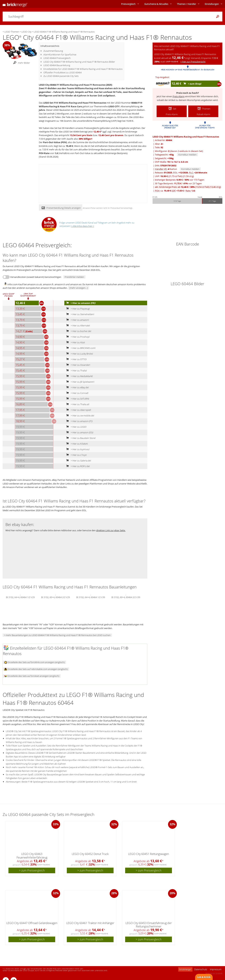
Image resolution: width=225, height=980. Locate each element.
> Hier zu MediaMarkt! (79, 376)
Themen (187, 4)
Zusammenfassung (53, 51)
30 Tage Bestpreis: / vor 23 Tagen (178, 183)
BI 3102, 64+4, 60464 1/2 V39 (91, 597)
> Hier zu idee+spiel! (78, 410)
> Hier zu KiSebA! (76, 444)
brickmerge (185, 969)
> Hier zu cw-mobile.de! (79, 416)
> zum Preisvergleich (32, 870)
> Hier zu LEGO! (76, 427)
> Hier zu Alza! (75, 342)
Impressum (216, 969)
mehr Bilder (21, 63)
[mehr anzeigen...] (79, 288)
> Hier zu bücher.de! (78, 331)
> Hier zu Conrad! (77, 393)
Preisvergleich (128, 4)
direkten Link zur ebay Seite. (111, 530)
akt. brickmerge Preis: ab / (188, 187)
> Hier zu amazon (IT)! (79, 421)
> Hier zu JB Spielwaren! (80, 382)
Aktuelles (156, 4)
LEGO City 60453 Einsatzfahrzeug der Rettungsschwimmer (149, 925)
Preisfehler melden (74, 277)
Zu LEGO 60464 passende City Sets (61, 76)
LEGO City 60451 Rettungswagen (149, 854)
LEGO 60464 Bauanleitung (57, 65)
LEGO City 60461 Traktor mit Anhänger (90, 923)
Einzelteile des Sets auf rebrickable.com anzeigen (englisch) (36, 669)
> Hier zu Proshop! (77, 337)
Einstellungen (212, 4)
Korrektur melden (187, 155)
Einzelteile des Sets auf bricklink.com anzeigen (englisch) (34, 662)
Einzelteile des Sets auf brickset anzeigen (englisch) (32, 676)
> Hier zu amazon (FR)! (80, 303)
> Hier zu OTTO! (76, 359)
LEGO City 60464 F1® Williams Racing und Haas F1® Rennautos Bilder (79, 62)
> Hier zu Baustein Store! (80, 438)
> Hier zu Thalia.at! (77, 404)
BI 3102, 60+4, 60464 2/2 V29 (55, 597)
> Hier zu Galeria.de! (78, 461)
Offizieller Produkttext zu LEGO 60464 (62, 72)
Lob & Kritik (204, 977)
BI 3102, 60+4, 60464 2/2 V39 (126, 597)
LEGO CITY (114, 106)
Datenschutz (201, 969)
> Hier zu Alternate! (77, 325)
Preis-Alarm (179, 96)
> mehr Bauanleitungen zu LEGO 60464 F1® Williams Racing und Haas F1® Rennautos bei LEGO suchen (57, 635)
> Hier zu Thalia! (76, 371)
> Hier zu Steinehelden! (79, 314)
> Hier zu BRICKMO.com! (80, 348)
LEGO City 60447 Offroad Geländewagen (32, 923)
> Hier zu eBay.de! (77, 387)
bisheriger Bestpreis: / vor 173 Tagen (180, 180)
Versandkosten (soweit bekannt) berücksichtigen (36, 277)
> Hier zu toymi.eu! (77, 449)
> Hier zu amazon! (77, 320)
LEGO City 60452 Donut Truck (90, 854)
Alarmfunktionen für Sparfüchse (60, 55)
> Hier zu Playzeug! (77, 309)
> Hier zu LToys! (76, 455)
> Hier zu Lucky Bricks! (79, 354)
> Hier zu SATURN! (77, 399)
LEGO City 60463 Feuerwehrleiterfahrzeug (32, 856)
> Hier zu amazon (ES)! (79, 432)
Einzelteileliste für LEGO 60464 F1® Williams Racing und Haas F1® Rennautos (83, 69)
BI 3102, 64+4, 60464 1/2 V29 (20, 597)
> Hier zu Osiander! (77, 365)
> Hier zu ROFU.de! (77, 466)
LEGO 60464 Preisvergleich (57, 58)
